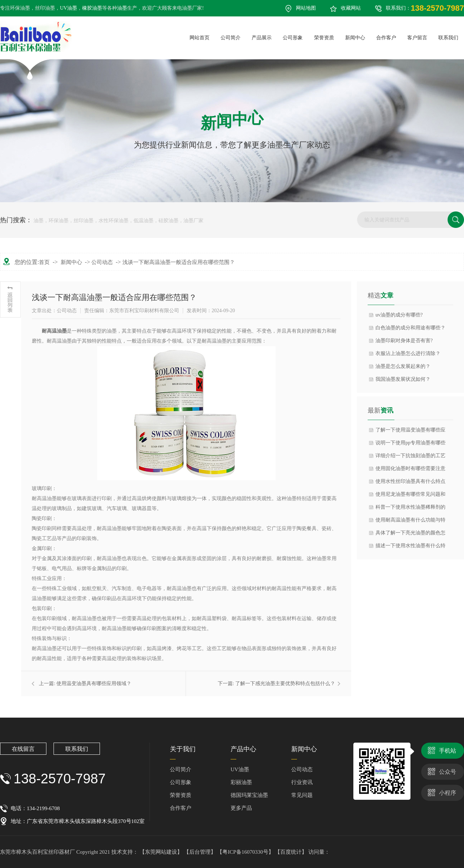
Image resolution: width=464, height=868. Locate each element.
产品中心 (243, 749)
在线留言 (23, 749)
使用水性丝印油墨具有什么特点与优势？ (410, 483)
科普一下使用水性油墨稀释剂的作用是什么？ (410, 509)
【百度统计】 (292, 852)
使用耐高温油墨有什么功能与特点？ (410, 522)
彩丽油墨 (241, 782)
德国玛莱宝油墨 (249, 795)
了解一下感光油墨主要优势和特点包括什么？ (285, 684)
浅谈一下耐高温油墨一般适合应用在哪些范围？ (179, 262)
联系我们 (77, 749)
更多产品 (241, 808)
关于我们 (183, 749)
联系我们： (425, 8)
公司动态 (102, 262)
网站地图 (306, 8)
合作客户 (181, 808)
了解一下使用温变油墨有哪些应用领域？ (410, 432)
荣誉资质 (181, 795)
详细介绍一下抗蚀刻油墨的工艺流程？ (410, 458)
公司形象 (181, 782)
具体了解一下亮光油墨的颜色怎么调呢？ (410, 535)
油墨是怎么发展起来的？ (403, 366)
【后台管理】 (201, 852)
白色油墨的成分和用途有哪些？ (410, 328)
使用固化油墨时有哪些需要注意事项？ (410, 470)
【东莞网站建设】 (161, 852)
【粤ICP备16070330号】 (246, 852)
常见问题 (302, 795)
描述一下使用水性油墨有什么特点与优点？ (410, 548)
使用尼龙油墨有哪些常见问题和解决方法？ (410, 496)
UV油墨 (69, 8)
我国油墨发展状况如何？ (403, 379)
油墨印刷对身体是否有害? (404, 341)
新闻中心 (71, 262)
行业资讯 (302, 782)
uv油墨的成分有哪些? (399, 315)
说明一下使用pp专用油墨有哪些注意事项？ (410, 445)
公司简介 (181, 769)
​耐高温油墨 (54, 331)
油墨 (122, 8)
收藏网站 (351, 8)
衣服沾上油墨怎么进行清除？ (408, 353)
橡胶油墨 (92, 8)
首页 (44, 262)
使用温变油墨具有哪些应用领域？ (94, 684)
